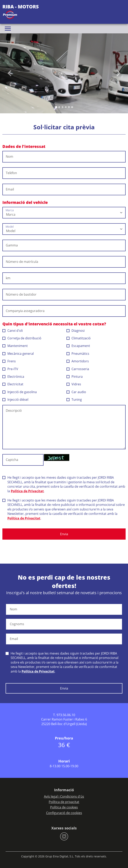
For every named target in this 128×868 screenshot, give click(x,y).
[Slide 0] (56, 107)
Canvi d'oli (13, 331)
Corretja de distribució (22, 338)
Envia (64, 534)
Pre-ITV (10, 369)
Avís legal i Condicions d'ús (64, 796)
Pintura (75, 377)
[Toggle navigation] (8, 29)
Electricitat (13, 384)
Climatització (79, 338)
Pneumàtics (78, 354)
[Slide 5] (72, 107)
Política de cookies (64, 807)
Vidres (74, 384)
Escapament (78, 346)
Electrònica (13, 377)
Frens (9, 361)
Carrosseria (78, 369)
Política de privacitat (64, 802)
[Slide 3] (66, 107)
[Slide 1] (59, 107)
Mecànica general (18, 354)
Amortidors (78, 361)
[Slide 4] (69, 107)
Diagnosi (76, 331)
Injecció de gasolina (20, 392)
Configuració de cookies (64, 813)
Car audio (76, 392)
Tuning (74, 400)
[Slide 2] (63, 107)
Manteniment (15, 346)
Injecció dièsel (15, 400)
